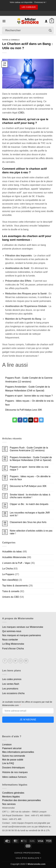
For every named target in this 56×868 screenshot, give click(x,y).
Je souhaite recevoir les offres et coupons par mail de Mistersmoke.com (27, 704)
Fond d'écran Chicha (13, 649)
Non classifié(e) (10, 580)
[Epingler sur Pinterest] (36, 420)
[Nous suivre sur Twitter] (15, 661)
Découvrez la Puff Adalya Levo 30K (24, 410)
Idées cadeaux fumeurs (14, 777)
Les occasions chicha (13, 693)
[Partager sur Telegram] (41, 420)
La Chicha (7, 569)
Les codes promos (12, 679)
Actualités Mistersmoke (14, 557)
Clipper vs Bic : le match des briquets (29, 504)
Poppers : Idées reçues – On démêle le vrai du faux (30, 478)
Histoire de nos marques (15, 772)
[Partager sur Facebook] (20, 420)
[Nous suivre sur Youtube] (26, 661)
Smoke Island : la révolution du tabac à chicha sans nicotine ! (30, 496)
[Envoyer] (50, 30)
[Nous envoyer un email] (21, 661)
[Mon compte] (46, 21)
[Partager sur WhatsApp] (15, 420)
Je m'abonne (28, 720)
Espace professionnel (28, 853)
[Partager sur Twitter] (25, 420)
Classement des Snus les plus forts (28, 522)
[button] (4, 21)
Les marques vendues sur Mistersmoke (23, 627)
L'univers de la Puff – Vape (16, 563)
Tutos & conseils (11, 40)
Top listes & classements (15, 586)
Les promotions (10, 689)
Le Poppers (8, 574)
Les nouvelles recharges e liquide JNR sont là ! (30, 514)
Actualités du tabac (12, 552)
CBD (21, 113)
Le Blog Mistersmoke (13, 644)
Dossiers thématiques (13, 768)
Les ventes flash (11, 684)
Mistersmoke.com (37, 864)
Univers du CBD (11, 597)
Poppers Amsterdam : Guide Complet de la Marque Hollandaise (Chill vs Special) (31, 459)
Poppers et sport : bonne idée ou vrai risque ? (29, 396)
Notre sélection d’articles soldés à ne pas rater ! (31, 532)
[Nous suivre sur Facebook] (5, 661)
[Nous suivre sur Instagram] (10, 661)
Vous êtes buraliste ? (28, 858)
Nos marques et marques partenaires (22, 635)
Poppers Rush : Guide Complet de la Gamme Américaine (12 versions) (29, 449)
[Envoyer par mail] (31, 420)
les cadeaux (29, 7)
